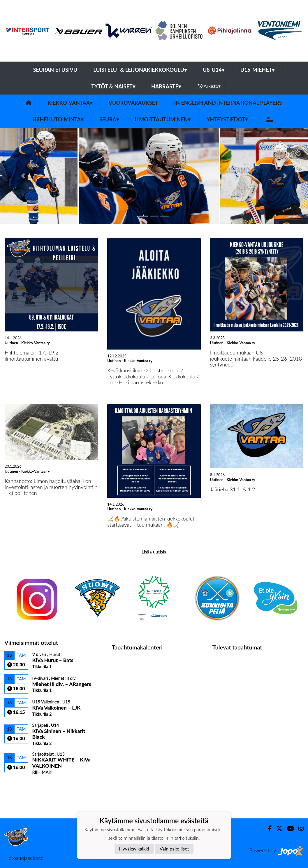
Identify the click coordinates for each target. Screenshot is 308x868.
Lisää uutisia (154, 552)
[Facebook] (267, 828)
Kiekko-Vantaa (70, 103)
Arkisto (209, 86)
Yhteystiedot (227, 119)
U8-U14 (214, 70)
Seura (109, 119)
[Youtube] (288, 828)
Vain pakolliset (174, 849)
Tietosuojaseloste (24, 858)
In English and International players (228, 103)
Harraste (166, 86)
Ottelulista (19, 785)
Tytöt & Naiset (113, 86)
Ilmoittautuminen (163, 119)
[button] (23, 176)
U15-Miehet (258, 70)
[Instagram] (299, 828)
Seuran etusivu (55, 70)
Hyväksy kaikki (134, 849)
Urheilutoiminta (58, 119)
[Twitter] (277, 828)
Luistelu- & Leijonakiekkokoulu (140, 70)
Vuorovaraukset (133, 103)
